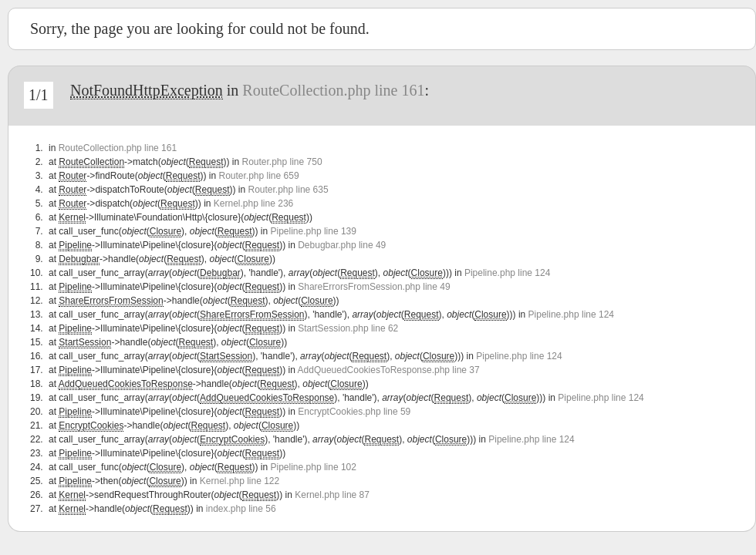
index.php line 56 (241, 509)
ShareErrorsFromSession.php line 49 (374, 287)
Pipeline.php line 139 (314, 231)
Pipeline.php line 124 (507, 273)
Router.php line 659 (258, 176)
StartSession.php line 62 (348, 328)
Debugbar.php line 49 (342, 245)
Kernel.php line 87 (332, 495)
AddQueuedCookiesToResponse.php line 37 (389, 370)
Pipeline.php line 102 (314, 467)
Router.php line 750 (282, 162)
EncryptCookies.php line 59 (354, 412)
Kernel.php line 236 (253, 203)
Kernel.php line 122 (240, 481)
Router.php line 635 (289, 190)
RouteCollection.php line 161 (333, 90)
